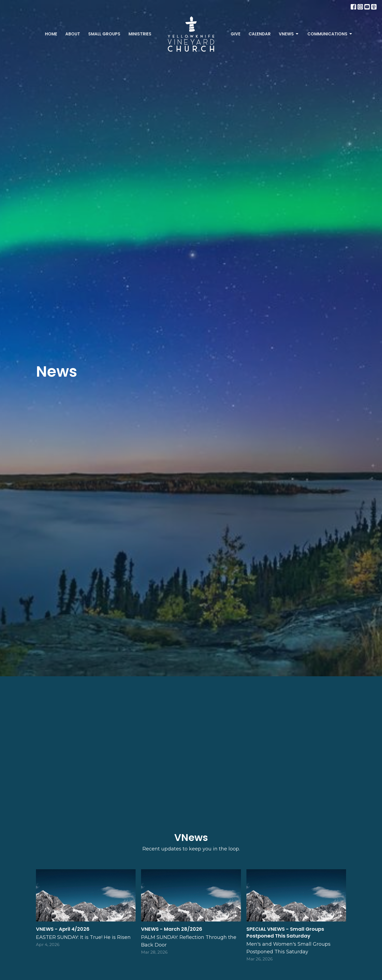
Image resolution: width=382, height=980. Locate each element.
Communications (330, 34)
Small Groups (104, 34)
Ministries (140, 34)
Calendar (260, 34)
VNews (289, 34)
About (73, 34)
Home (51, 34)
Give (236, 34)
